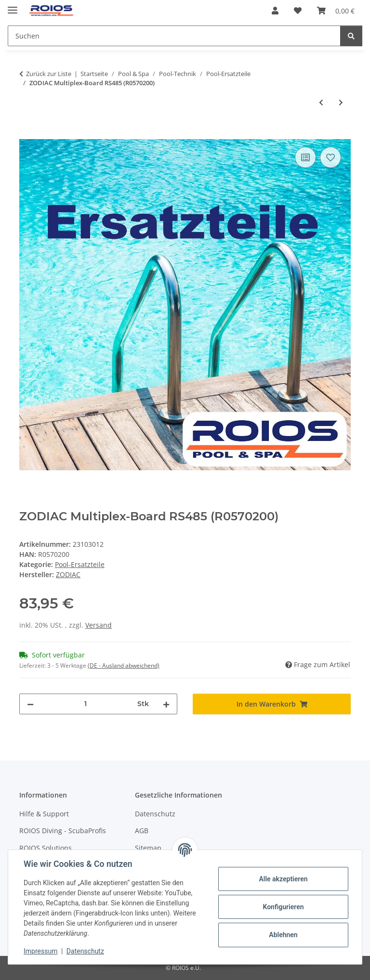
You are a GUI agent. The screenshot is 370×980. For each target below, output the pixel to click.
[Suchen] (351, 36)
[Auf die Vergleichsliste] (305, 157)
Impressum (40, 951)
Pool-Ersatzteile (80, 564)
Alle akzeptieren (283, 879)
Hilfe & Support (44, 814)
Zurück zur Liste (49, 74)
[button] (275, 11)
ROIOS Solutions (46, 848)
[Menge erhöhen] (166, 704)
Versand (99, 625)
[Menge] (86, 704)
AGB (142, 831)
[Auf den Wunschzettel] (330, 157)
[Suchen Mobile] (174, 36)
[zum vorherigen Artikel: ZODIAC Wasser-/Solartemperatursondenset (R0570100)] (321, 102)
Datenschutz (85, 951)
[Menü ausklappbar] (13, 6)
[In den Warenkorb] (27, 134)
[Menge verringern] (30, 704)
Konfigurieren (283, 907)
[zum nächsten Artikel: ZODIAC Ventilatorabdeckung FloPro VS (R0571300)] (341, 102)
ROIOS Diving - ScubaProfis (63, 831)
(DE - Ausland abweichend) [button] (124, 665)
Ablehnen (283, 935)
